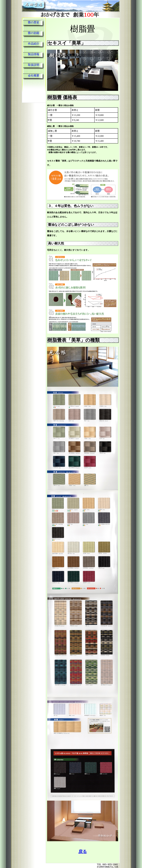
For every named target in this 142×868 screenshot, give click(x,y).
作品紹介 (34, 44)
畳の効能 (34, 33)
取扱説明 (34, 65)
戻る (83, 852)
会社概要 (34, 76)
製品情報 (34, 54)
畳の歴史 (34, 22)
